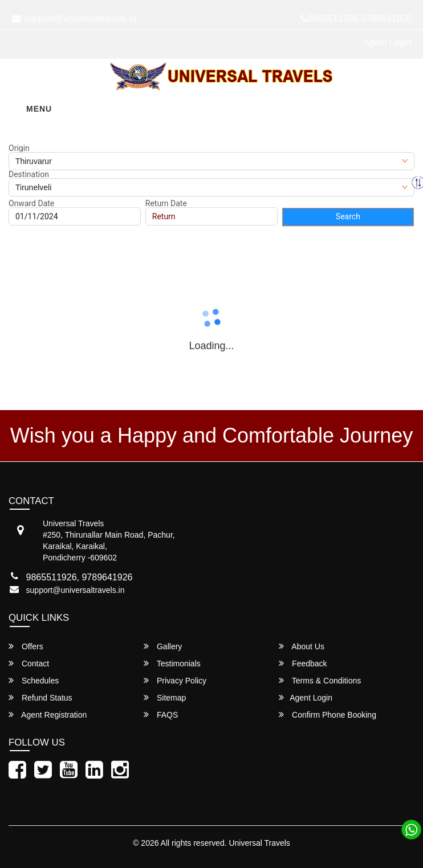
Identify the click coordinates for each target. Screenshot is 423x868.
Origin (19, 148)
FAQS (161, 715)
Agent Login (387, 42)
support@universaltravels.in (76, 590)
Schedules (34, 680)
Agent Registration (48, 715)
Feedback (303, 663)
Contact (29, 663)
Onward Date (31, 203)
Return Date (166, 203)
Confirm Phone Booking (328, 715)
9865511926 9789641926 (356, 19)
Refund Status (40, 697)
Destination (29, 174)
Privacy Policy (175, 680)
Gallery (163, 646)
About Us (302, 646)
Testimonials (172, 663)
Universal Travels (259, 843)
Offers (26, 646)
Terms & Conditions (320, 680)
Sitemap (165, 697)
